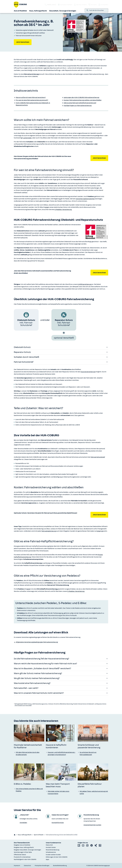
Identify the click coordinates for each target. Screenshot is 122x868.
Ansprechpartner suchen (92, 825)
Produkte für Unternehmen (22, 857)
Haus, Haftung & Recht (38, 11)
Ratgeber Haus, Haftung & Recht (24, 847)
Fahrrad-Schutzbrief (98, 457)
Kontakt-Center (51, 847)
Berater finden (80, 5)
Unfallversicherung (85, 284)
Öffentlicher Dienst (20, 855)
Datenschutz (27, 866)
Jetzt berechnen (23, 42)
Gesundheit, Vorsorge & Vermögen (63, 11)
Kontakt (92, 5)
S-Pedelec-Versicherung (76, 591)
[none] (29, 733)
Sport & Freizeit (39, 835)
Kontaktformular (58, 823)
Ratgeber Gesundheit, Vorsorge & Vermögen (27, 850)
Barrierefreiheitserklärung (60, 866)
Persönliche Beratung (52, 850)
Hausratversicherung (88, 372)
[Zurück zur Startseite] (20, 5)
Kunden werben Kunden (53, 855)
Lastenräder (27, 138)
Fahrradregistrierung (49, 531)
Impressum (17, 866)
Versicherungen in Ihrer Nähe (23, 852)
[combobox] (98, 10)
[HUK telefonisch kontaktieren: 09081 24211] (50, 5)
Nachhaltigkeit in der (25, 859)
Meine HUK (49, 845)
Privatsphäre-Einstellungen (42, 866)
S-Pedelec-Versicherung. (63, 210)
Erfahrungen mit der (57, 857)
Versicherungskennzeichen (85, 199)
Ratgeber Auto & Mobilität (22, 845)
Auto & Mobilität (20, 11)
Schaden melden (65, 5)
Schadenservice (51, 852)
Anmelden (103, 5)
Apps (47, 859)
